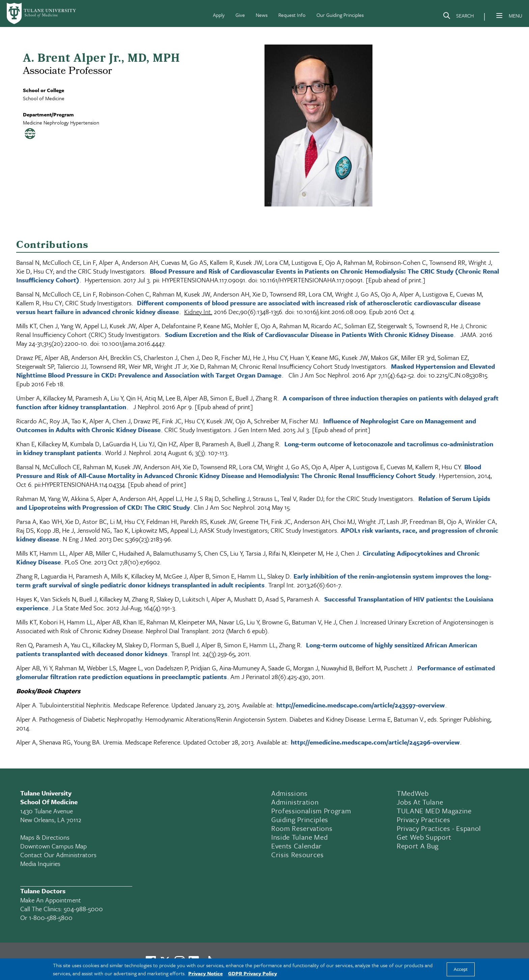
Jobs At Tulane (420, 802)
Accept (461, 969)
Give (240, 15)
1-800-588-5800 (51, 917)
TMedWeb (413, 793)
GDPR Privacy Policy (253, 973)
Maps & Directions (45, 837)
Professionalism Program (311, 811)
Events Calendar (297, 846)
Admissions (289, 793)
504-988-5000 (83, 909)
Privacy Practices (423, 819)
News (262, 15)
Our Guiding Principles (340, 15)
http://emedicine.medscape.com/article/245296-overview (375, 742)
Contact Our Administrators (58, 855)
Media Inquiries (40, 863)
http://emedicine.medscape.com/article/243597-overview (360, 705)
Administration (295, 802)
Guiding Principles (300, 819)
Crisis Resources (298, 855)
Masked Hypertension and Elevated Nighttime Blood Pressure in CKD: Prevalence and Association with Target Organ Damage (256, 371)
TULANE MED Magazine (434, 811)
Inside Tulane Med (299, 837)
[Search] (458, 17)
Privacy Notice (205, 973)
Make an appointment (51, 900)
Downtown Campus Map (53, 846)
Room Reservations (302, 828)
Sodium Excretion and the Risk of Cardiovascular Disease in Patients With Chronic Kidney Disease (309, 334)
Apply (219, 15)
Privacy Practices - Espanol (439, 828)
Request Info (292, 15)
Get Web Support (424, 837)
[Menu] (499, 16)
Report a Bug (418, 846)
